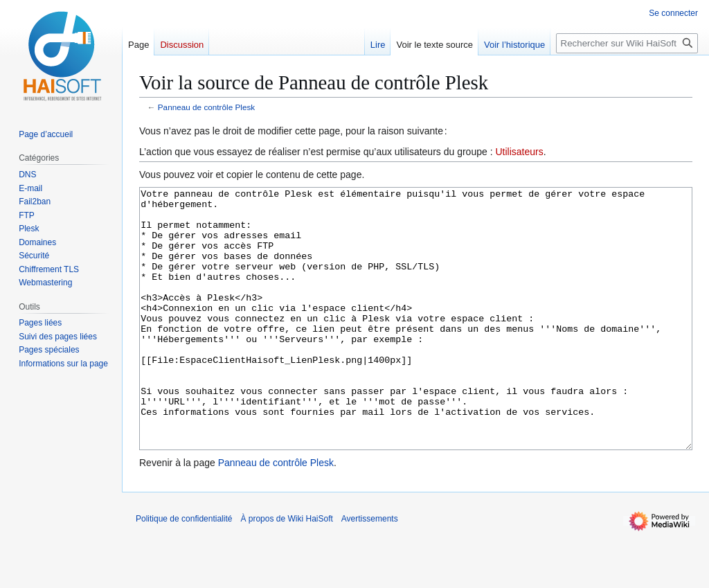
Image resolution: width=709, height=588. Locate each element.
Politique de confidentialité (184, 571)
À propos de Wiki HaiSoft (286, 571)
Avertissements (370, 571)
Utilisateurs (519, 152)
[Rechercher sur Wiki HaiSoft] (627, 43)
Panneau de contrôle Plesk (206, 107)
